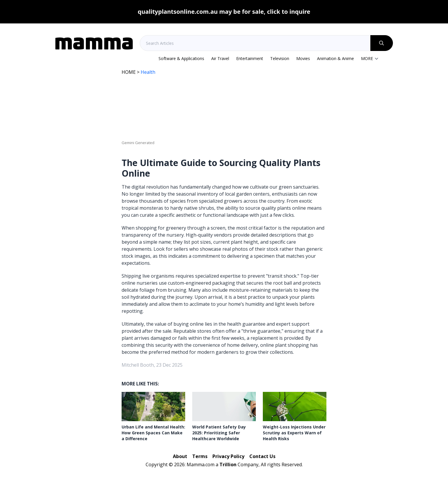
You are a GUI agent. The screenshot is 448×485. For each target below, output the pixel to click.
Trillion (228, 464)
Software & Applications (181, 58)
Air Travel (220, 58)
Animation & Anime (335, 58)
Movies (303, 58)
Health (148, 72)
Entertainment (250, 58)
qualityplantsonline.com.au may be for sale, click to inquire (224, 12)
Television (280, 58)
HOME (129, 72)
